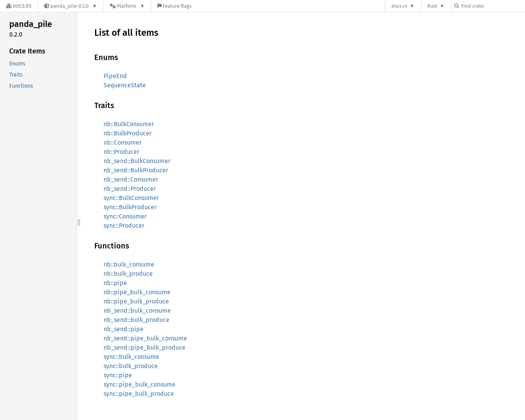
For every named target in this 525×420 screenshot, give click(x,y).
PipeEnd (115, 76)
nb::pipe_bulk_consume (137, 292)
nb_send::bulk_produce (136, 320)
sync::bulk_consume (131, 357)
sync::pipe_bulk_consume (140, 384)
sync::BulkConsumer (131, 198)
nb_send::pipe (124, 329)
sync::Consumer (125, 216)
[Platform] (127, 6)
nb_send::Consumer (131, 179)
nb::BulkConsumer (129, 124)
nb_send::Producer (130, 189)
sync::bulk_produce (131, 366)
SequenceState (125, 85)
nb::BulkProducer (128, 133)
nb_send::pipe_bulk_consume (145, 338)
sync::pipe (118, 375)
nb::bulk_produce (128, 274)
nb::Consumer (123, 142)
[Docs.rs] (19, 6)
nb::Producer (121, 152)
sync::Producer (124, 226)
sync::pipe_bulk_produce (139, 394)
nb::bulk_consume (129, 264)
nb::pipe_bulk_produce (136, 301)
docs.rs (399, 6)
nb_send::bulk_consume (137, 311)
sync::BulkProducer (130, 207)
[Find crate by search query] (493, 6)
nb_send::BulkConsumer (137, 161)
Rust (432, 6)
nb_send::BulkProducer (136, 170)
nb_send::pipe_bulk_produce (145, 347)
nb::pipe (115, 283)
